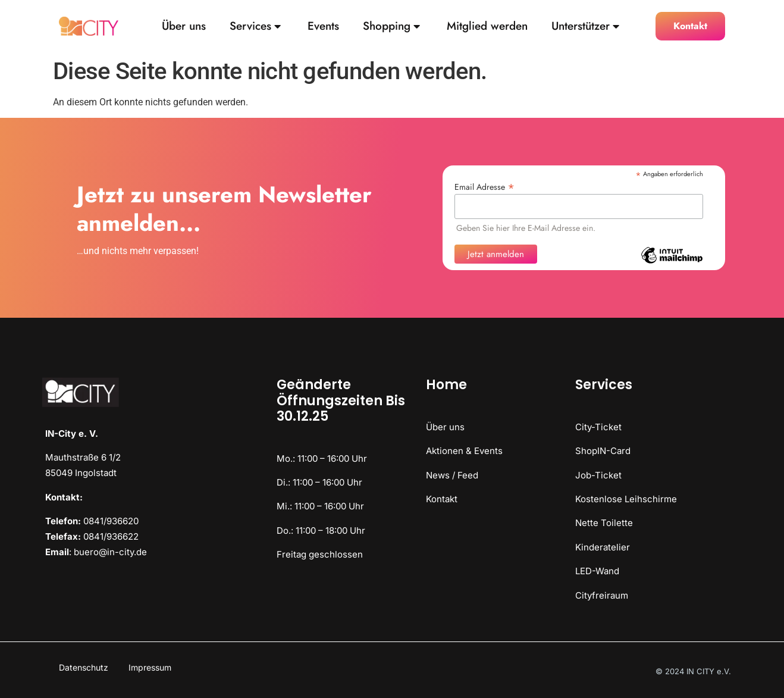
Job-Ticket (598, 475)
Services (255, 26)
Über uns (184, 26)
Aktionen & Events (464, 451)
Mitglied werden (487, 26)
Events (323, 26)
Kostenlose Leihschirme (626, 499)
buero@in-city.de (110, 552)
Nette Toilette (604, 523)
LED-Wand (597, 571)
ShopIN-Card (603, 451)
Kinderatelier (603, 547)
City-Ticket (598, 427)
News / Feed (452, 475)
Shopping (391, 26)
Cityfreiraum (602, 595)
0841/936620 (111, 521)
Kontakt (442, 499)
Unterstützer (585, 26)
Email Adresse (484, 186)
